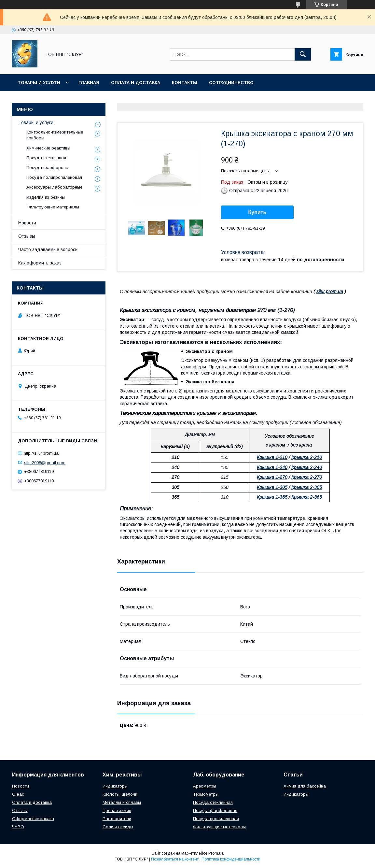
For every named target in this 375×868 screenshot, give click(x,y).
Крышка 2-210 (307, 457)
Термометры (206, 794)
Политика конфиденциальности (231, 859)
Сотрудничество (231, 83)
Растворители (117, 819)
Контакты (185, 83)
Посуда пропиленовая (216, 819)
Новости (27, 223)
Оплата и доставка (136, 83)
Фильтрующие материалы (53, 207)
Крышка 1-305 (272, 487)
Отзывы (27, 236)
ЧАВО (18, 827)
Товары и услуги (39, 83)
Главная (89, 83)
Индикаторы (115, 786)
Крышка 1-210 (272, 457)
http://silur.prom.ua (41, 453)
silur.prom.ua (330, 292)
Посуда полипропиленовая (54, 177)
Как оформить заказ (40, 263)
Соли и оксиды (118, 827)
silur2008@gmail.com (45, 462)
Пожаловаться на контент (175, 859)
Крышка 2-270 (307, 477)
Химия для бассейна (305, 786)
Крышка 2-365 (307, 497)
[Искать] (303, 54)
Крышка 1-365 (272, 497)
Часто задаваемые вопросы (48, 249)
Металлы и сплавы (122, 802)
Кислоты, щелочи (120, 794)
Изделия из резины (46, 197)
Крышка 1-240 (272, 467)
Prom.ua (216, 853)
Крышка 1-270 (272, 477)
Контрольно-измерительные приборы (55, 135)
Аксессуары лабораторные (54, 187)
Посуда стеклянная (46, 158)
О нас (18, 794)
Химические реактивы (48, 148)
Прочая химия (117, 811)
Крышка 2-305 (307, 487)
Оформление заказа (33, 819)
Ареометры (205, 786)
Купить (257, 212)
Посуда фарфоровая (49, 168)
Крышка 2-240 (307, 467)
